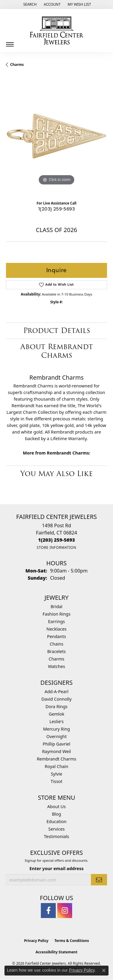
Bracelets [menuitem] (56, 651)
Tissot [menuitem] (56, 781)
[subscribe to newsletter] (99, 880)
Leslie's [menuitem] (57, 721)
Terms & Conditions (72, 941)
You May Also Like (56, 474)
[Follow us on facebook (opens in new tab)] (48, 911)
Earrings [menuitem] (56, 621)
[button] (29, 4)
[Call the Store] (57, 540)
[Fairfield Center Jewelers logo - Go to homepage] (57, 31)
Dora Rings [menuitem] (57, 706)
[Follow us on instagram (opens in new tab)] (65, 911)
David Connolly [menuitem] (56, 699)
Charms (17, 65)
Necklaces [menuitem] (56, 629)
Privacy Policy (36, 941)
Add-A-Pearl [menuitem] (57, 692)
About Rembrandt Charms (57, 351)
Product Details (57, 330)
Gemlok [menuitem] (56, 714)
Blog (56, 814)
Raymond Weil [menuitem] (56, 751)
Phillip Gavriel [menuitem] (56, 744)
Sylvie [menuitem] (56, 774)
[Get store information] (56, 547)
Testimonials (56, 836)
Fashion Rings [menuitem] (57, 614)
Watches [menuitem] (56, 666)
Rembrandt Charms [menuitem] (56, 759)
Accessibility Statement (56, 952)
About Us (57, 806)
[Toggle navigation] (10, 42)
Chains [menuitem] (57, 644)
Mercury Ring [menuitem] (56, 729)
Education (56, 821)
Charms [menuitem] (56, 659)
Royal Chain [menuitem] (56, 766)
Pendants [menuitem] (57, 636)
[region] (56, 136)
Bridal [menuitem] (57, 606)
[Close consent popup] (104, 970)
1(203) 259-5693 (56, 209)
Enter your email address (56, 868)
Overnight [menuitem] (56, 736)
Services (56, 829)
